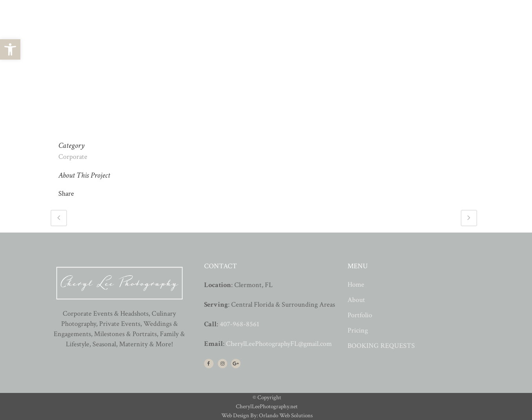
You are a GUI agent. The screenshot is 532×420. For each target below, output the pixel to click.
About (356, 300)
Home (356, 285)
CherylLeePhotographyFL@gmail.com (279, 344)
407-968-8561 (240, 324)
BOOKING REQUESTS (381, 346)
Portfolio (360, 315)
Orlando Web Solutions (286, 415)
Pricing (358, 331)
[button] (10, 49)
